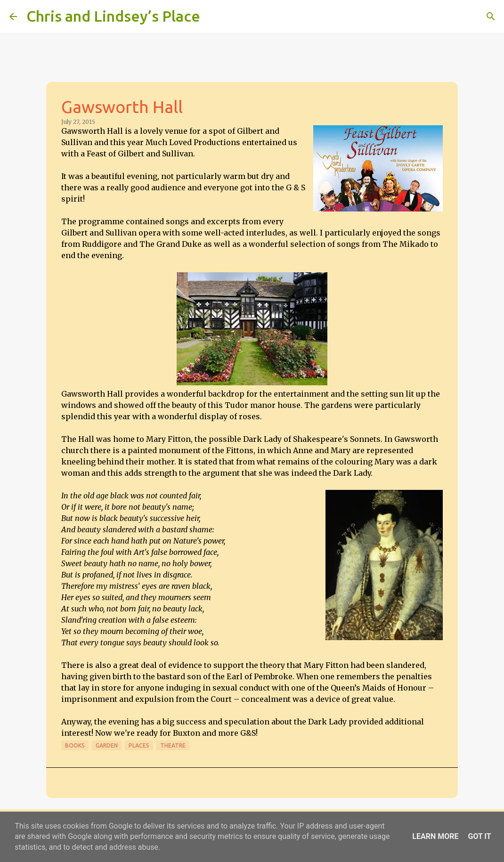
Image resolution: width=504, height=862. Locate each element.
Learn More (435, 836)
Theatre (173, 745)
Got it (479, 836)
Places (139, 745)
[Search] (213, 16)
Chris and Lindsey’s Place (113, 16)
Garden (107, 745)
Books (75, 745)
